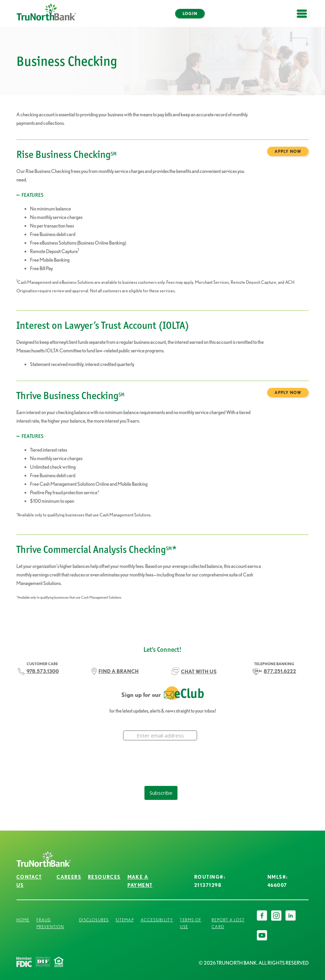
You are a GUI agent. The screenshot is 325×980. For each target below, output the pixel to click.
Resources (104, 877)
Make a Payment (140, 881)
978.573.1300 (43, 671)
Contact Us (29, 881)
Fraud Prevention (50, 923)
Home (23, 920)
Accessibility (157, 920)
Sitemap (125, 920)
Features (33, 195)
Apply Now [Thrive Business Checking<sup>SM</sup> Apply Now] (288, 392)
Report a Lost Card (228, 923)
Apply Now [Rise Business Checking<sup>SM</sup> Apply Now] (288, 151)
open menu (305, 18)
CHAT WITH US (199, 671)
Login (190, 13)
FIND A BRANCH (119, 671)
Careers (69, 877)
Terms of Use (191, 923)
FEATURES (33, 436)
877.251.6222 (280, 671)
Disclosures (94, 920)
